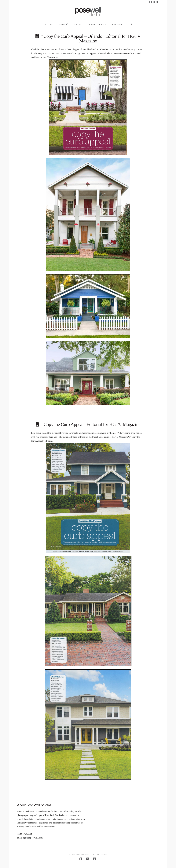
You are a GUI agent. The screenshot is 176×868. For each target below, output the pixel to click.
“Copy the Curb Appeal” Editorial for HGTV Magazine (91, 424)
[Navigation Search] (132, 22)
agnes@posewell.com (33, 838)
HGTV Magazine (64, 53)
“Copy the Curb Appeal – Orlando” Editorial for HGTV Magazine (91, 39)
